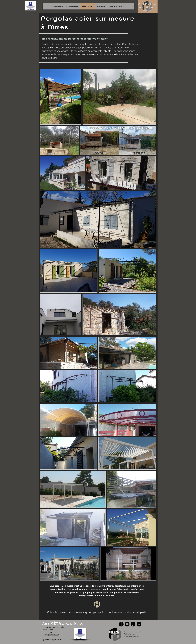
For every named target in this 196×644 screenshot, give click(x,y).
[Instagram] (139, 624)
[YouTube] (127, 624)
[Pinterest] (133, 624)
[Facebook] (121, 624)
